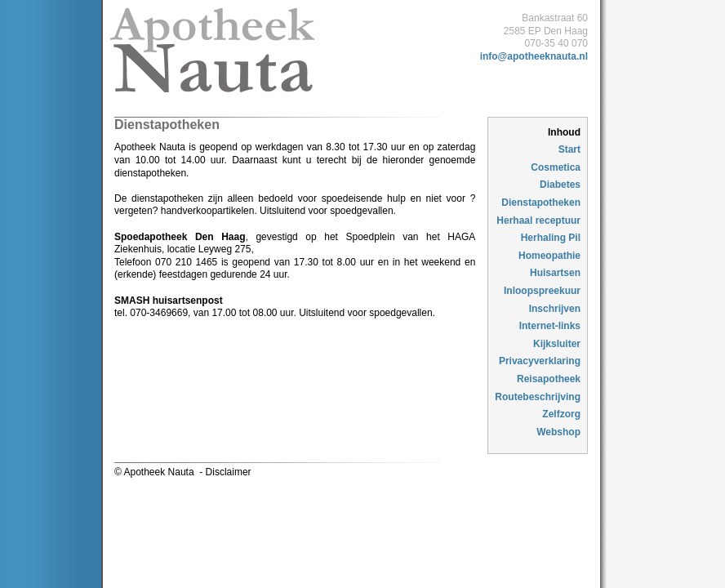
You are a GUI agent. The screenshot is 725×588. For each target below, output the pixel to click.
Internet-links (550, 326)
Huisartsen (555, 273)
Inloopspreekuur (542, 291)
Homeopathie (549, 256)
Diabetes (560, 185)
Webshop (558, 432)
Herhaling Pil (551, 238)
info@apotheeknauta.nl (534, 56)
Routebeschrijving (538, 397)
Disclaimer (229, 472)
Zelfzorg (561, 414)
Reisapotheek (549, 379)
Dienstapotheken (541, 203)
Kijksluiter (557, 344)
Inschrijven (555, 309)
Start (569, 149)
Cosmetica (556, 167)
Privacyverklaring (540, 361)
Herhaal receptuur (538, 220)
